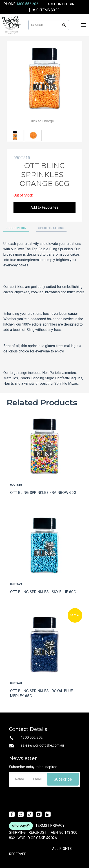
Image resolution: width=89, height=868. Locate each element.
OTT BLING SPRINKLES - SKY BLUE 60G (43, 592)
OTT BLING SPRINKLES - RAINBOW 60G (43, 492)
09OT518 (16, 485)
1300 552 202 (27, 4)
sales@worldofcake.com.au (42, 745)
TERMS (41, 825)
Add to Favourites (44, 207)
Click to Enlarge (42, 121)
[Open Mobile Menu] (83, 25)
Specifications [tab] (51, 228)
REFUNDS (36, 832)
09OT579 (16, 584)
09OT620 (16, 683)
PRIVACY (57, 825)
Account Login (61, 4)
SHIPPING (17, 832)
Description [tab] (16, 228)
